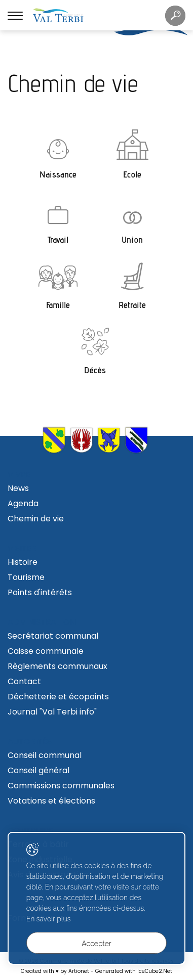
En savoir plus (49, 919)
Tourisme (26, 577)
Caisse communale (46, 651)
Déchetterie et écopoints (58, 697)
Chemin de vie (36, 519)
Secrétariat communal (53, 636)
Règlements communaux (57, 666)
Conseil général (38, 770)
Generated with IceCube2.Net (134, 971)
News (18, 488)
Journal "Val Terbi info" (52, 712)
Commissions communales (61, 786)
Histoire (23, 562)
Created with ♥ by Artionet (55, 971)
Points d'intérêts (40, 592)
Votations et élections (51, 801)
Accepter (96, 944)
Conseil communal (45, 755)
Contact (24, 681)
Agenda (23, 503)
